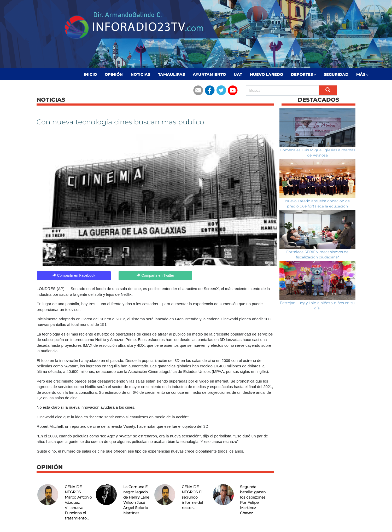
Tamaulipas (171, 74)
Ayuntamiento (209, 74)
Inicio (90, 74)
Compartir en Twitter (155, 275)
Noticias (140, 74)
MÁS (362, 74)
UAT (238, 74)
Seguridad (336, 74)
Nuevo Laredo (267, 74)
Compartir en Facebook (74, 275)
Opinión (114, 74)
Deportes (303, 74)
